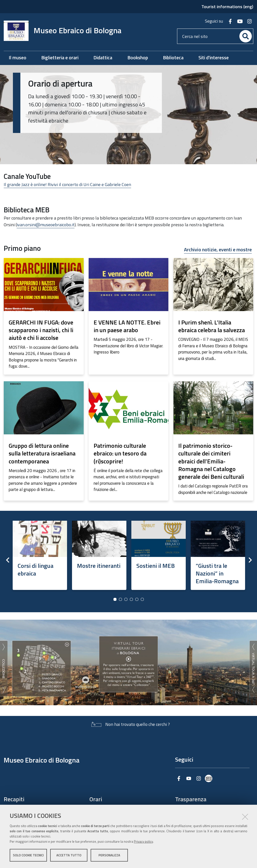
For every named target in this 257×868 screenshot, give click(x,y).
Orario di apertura (60, 83)
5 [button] (137, 599)
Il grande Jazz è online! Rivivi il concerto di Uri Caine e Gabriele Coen (67, 184)
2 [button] (120, 599)
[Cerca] (246, 36)
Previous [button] (7, 560)
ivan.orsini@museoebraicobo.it (46, 225)
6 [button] (142, 599)
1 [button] (115, 599)
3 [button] (126, 599)
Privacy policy (143, 841)
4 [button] (131, 599)
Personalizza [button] (109, 855)
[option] (40, 554)
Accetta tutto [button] (69, 855)
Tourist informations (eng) (227, 7)
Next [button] (250, 560)
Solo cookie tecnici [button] (28, 855)
